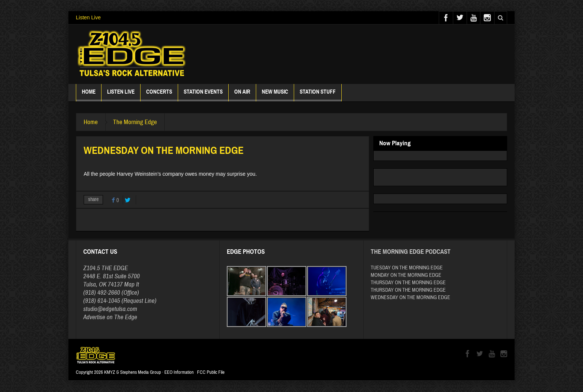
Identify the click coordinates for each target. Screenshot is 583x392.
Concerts (159, 95)
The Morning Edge (135, 122)
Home (89, 95)
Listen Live (88, 17)
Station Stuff (318, 95)
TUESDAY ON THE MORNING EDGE (407, 268)
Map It (132, 284)
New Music (275, 95)
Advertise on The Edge (110, 317)
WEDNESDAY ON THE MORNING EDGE (410, 298)
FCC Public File (211, 372)
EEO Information (179, 372)
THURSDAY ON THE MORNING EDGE (408, 283)
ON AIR (242, 95)
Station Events (203, 95)
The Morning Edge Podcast (411, 252)
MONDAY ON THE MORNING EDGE (406, 275)
